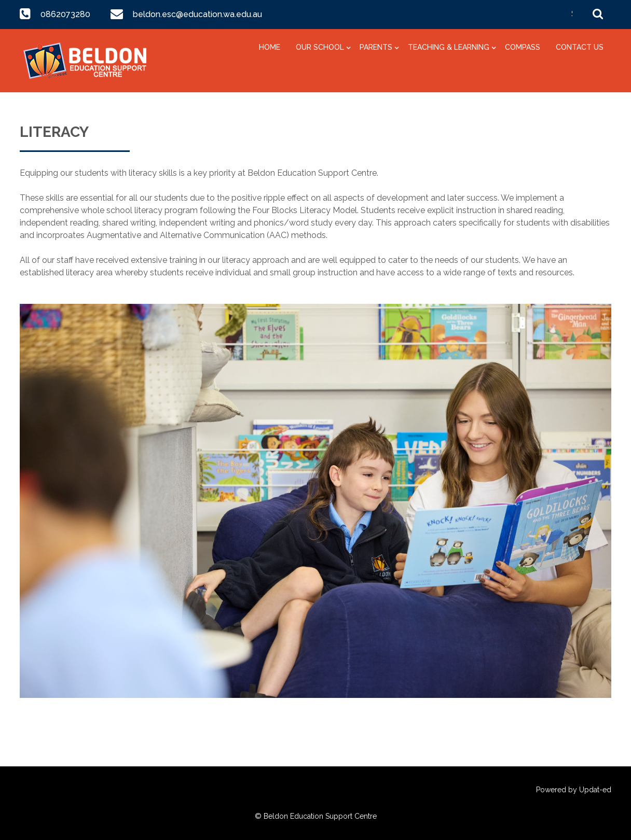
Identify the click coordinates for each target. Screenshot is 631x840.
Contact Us (580, 47)
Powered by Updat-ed (574, 790)
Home (270, 47)
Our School (320, 47)
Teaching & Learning (449, 47)
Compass (523, 47)
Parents (376, 47)
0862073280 (65, 14)
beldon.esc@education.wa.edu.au (196, 14)
